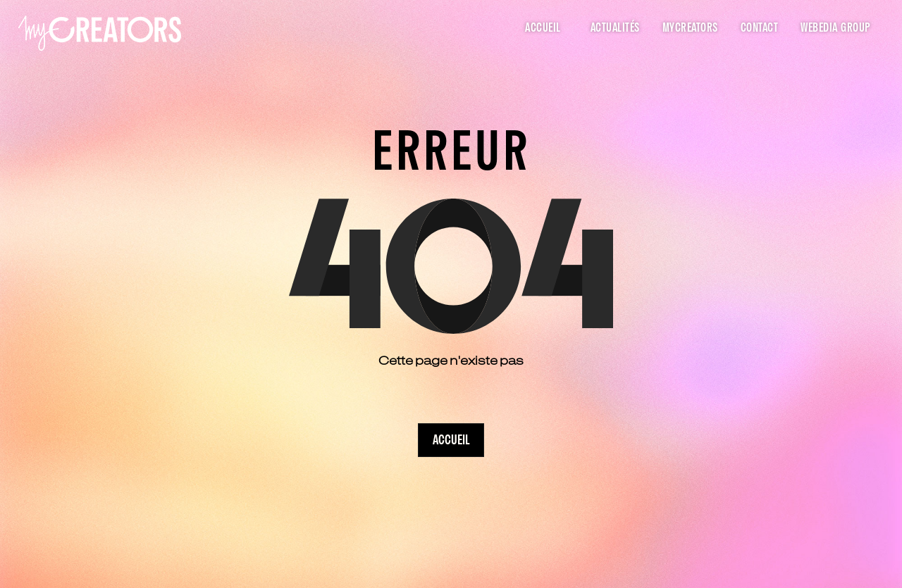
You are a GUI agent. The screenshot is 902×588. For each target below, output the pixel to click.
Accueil (543, 28)
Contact (760, 28)
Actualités (615, 28)
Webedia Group (836, 28)
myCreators (690, 28)
